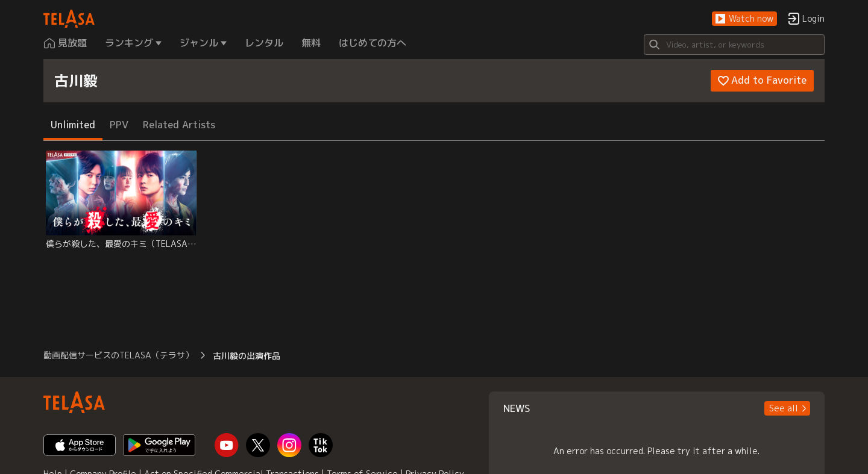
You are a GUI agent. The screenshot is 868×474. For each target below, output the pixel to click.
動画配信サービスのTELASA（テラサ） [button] (118, 355)
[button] (744, 19)
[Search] (734, 45)
